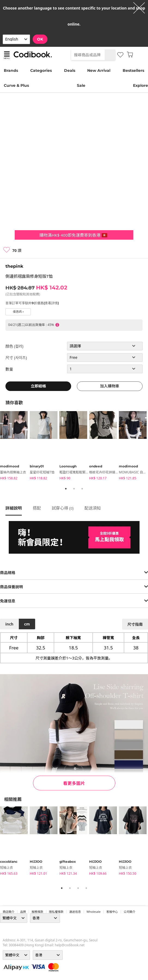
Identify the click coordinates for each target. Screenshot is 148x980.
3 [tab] (82, 489)
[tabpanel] (15, 446)
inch (10, 624)
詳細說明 (14, 508)
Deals (70, 70)
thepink (14, 266)
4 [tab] (86, 888)
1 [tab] (66, 489)
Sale (81, 85)
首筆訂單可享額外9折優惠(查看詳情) (32, 303)
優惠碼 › (18, 312)
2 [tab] (74, 489)
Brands (11, 70)
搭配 (37, 508)
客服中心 (112, 912)
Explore (141, 85)
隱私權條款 (56, 912)
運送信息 (75, 912)
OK (40, 39)
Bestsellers (133, 70)
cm (27, 624)
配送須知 (93, 508)
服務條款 (37, 912)
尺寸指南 (135, 624)
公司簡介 (130, 912)
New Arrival (99, 70)
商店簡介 (9, 912)
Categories (41, 70)
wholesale (94, 912)
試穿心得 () (63, 508)
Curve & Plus (16, 85)
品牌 (23, 912)
